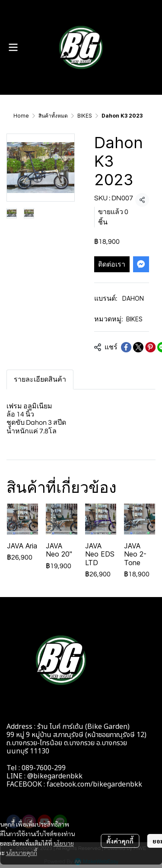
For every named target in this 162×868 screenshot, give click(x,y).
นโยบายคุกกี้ (22, 852)
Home (21, 116)
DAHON (133, 298)
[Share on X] (138, 347)
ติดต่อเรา (112, 264)
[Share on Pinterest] (150, 347)
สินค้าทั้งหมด (53, 116)
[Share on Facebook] (126, 347)
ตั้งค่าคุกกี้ (120, 841)
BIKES (85, 116)
